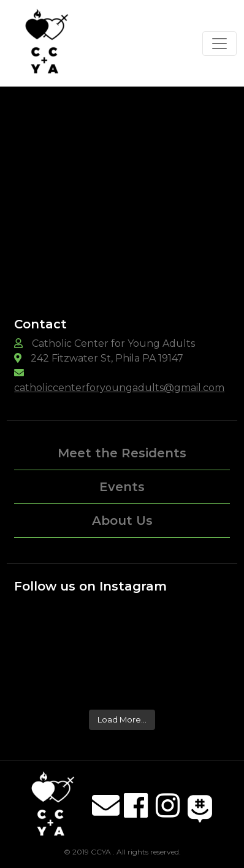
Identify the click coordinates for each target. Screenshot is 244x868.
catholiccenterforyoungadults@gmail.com (119, 388)
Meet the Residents (122, 453)
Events (122, 487)
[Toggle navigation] (219, 44)
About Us (122, 521)
